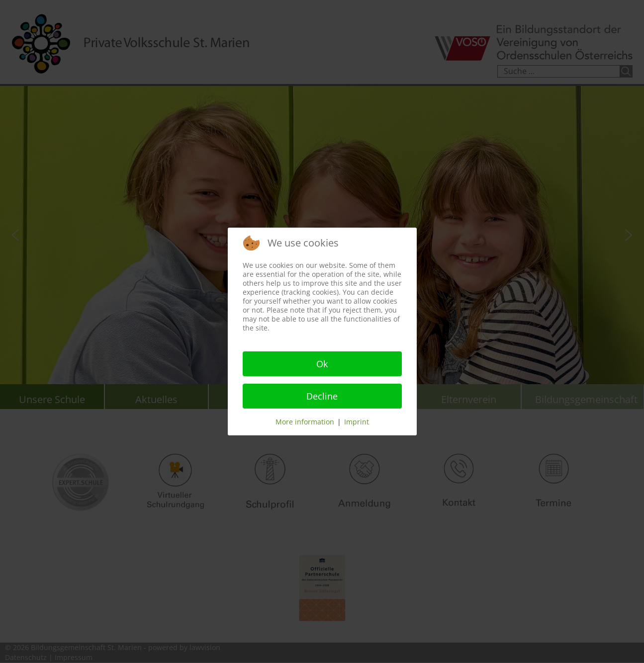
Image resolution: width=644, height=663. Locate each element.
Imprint (357, 422)
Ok (322, 364)
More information (305, 422)
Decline (322, 396)
